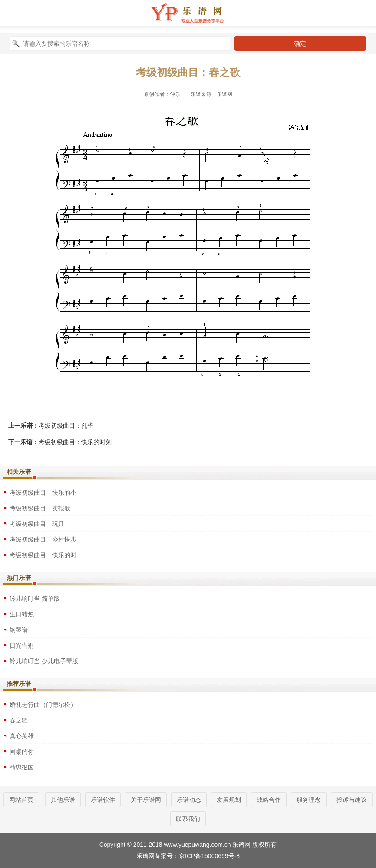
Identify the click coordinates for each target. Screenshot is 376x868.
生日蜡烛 (22, 614)
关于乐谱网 (146, 800)
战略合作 (269, 800)
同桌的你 (22, 752)
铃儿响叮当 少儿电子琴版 (44, 661)
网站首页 (21, 800)
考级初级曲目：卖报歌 (40, 508)
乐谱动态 (189, 800)
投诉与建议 (352, 800)
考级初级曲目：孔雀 (66, 426)
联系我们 (188, 819)
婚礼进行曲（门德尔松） (43, 705)
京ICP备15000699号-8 (209, 856)
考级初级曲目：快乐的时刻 (75, 442)
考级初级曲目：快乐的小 (43, 492)
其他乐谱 (63, 800)
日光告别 (22, 645)
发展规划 (229, 800)
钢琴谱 (19, 630)
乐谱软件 (103, 800)
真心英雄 (22, 736)
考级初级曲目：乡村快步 (43, 539)
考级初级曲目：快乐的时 (43, 555)
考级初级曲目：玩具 (37, 524)
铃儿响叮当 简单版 (35, 599)
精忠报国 (22, 767)
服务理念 (309, 800)
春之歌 (19, 720)
